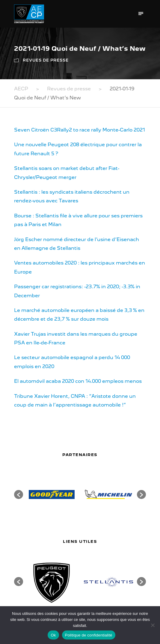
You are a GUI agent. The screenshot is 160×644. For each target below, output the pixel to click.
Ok (53, 635)
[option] (52, 494)
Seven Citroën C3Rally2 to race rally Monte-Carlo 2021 (80, 130)
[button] (19, 494)
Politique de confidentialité (89, 635)
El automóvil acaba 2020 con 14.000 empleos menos (78, 381)
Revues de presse (46, 60)
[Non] (153, 625)
